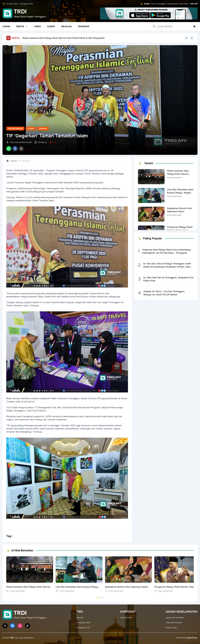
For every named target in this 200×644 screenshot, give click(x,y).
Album (51, 26)
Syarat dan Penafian (175, 618)
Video (37, 26)
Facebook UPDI (83, 623)
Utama (6, 26)
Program (84, 26)
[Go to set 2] (100, 598)
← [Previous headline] (186, 38)
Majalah (66, 26)
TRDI (12, 638)
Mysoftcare (192, 638)
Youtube (80, 618)
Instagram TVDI (83, 628)
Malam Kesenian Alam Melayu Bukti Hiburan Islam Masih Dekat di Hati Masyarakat (63, 38)
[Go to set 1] (97, 598)
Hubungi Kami (126, 618)
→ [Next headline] (192, 38)
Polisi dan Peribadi (174, 623)
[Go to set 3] (102, 598)
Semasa (43, 129)
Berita (22, 26)
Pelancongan (15, 129)
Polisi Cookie (171, 628)
